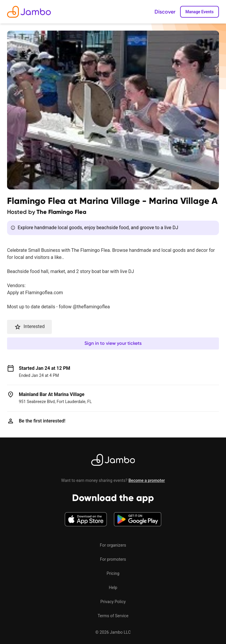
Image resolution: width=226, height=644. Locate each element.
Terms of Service (113, 616)
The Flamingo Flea (61, 212)
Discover (165, 12)
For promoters (113, 559)
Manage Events (200, 12)
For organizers (113, 545)
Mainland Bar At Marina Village (52, 394)
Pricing (113, 573)
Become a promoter (147, 480)
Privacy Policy (113, 602)
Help (113, 588)
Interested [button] (29, 327)
